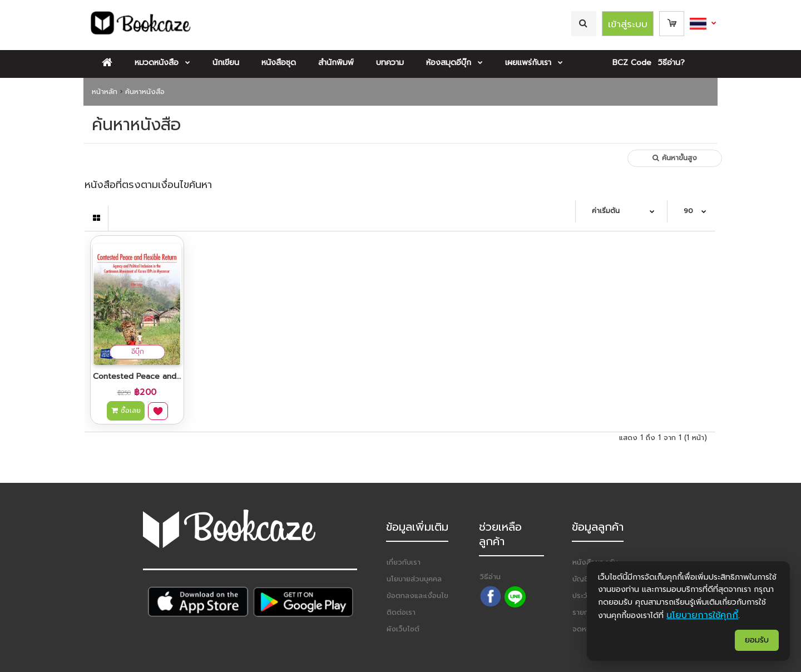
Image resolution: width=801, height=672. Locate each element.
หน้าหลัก (105, 92)
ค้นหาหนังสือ (145, 92)
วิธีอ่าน (490, 577)
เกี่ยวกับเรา (404, 562)
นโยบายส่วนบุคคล (414, 579)
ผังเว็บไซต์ (403, 629)
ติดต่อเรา (401, 612)
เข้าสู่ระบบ (628, 24)
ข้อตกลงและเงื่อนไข (417, 596)
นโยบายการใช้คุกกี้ (702, 615)
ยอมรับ (757, 640)
